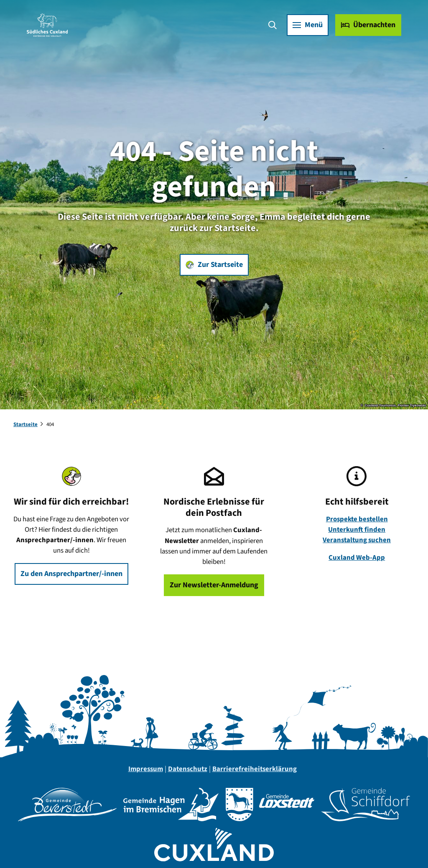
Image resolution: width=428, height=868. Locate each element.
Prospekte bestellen (357, 519)
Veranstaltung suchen (357, 540)
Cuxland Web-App (357, 558)
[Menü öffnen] (308, 25)
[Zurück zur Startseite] (47, 25)
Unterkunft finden (357, 530)
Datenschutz (188, 769)
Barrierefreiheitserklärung (255, 769)
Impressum (146, 769)
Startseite (25, 424)
